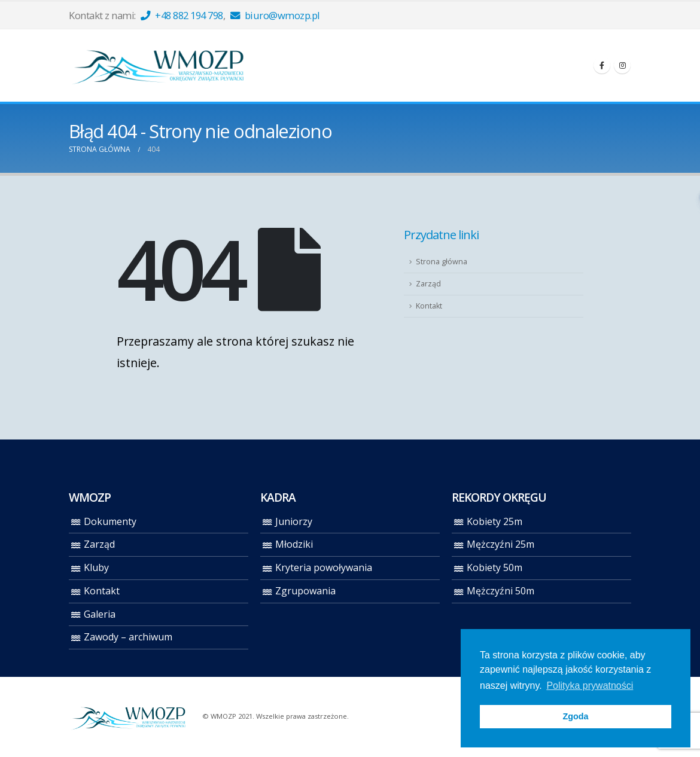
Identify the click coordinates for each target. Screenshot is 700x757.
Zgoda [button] (575, 716)
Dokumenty (110, 521)
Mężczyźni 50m (500, 591)
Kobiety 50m (494, 567)
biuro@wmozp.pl (275, 15)
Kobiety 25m (494, 521)
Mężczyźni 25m (500, 544)
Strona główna (442, 262)
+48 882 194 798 (182, 15)
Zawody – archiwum (128, 637)
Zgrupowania (305, 591)
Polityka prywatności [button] (590, 686)
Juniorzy (294, 521)
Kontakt (429, 306)
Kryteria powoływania (324, 567)
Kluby (96, 567)
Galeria (100, 614)
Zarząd (428, 284)
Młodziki (294, 544)
